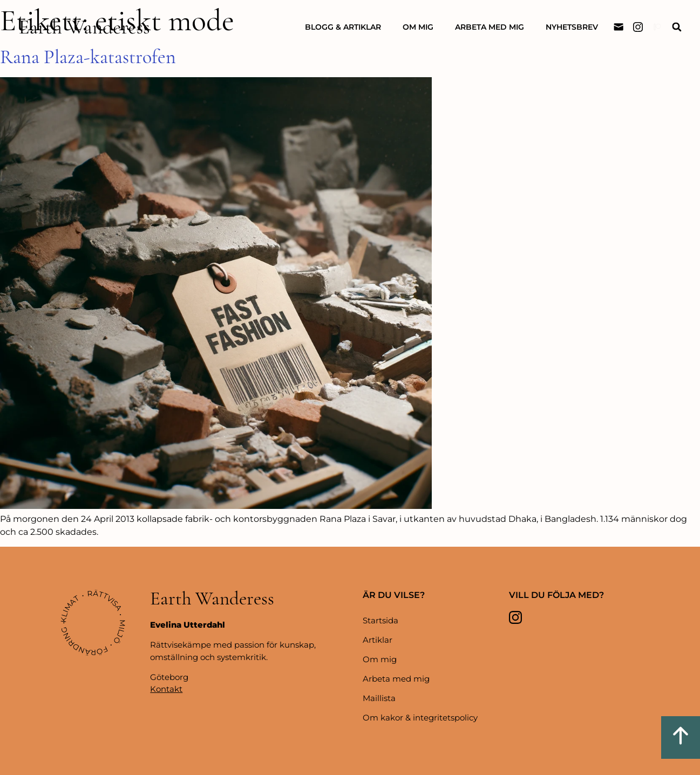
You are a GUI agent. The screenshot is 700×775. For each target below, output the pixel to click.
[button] (677, 27)
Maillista (379, 698)
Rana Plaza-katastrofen (88, 57)
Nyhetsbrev (572, 27)
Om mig (418, 27)
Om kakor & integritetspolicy (420, 718)
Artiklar (378, 640)
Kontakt (166, 689)
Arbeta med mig (490, 27)
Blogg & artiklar (343, 27)
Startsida (380, 620)
